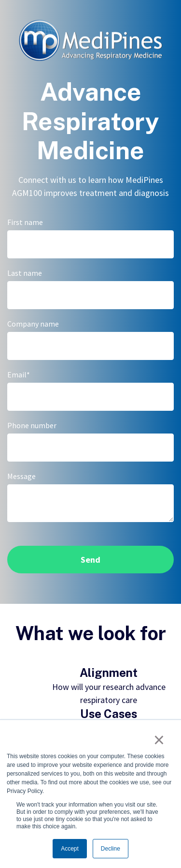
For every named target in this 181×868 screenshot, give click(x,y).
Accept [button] (70, 849)
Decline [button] (111, 849)
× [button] (159, 740)
